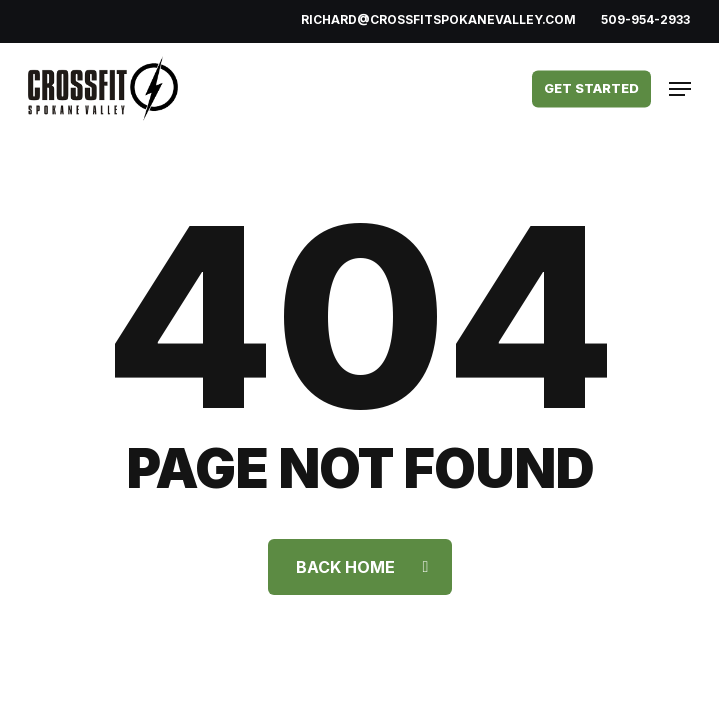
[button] (680, 89)
